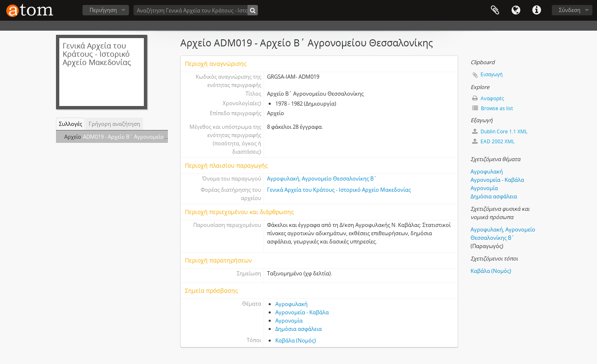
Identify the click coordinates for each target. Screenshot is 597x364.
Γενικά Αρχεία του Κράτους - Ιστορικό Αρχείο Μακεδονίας (339, 190)
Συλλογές (70, 124)
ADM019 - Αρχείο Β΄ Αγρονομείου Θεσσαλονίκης (144, 137)
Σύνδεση (570, 10)
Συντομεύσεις (536, 10)
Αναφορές (488, 98)
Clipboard (495, 10)
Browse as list (493, 108)
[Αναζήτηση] (253, 10)
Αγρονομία (289, 321)
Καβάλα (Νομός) (296, 340)
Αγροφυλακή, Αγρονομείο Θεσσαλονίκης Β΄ (322, 178)
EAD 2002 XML (493, 141)
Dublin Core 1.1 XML (500, 131)
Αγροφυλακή (291, 304)
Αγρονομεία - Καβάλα (302, 312)
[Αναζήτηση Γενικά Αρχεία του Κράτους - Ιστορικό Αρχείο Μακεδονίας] (196, 10)
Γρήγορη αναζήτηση (114, 124)
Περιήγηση (103, 10)
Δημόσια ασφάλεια (298, 329)
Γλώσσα (516, 10)
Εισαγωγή (491, 74)
